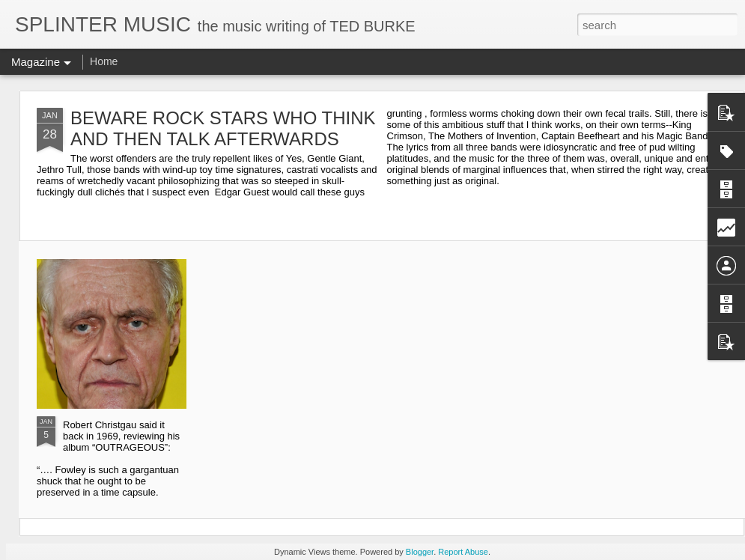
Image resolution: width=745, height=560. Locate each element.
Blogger (420, 552)
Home (104, 61)
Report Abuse (463, 552)
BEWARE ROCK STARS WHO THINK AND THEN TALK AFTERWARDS (223, 128)
